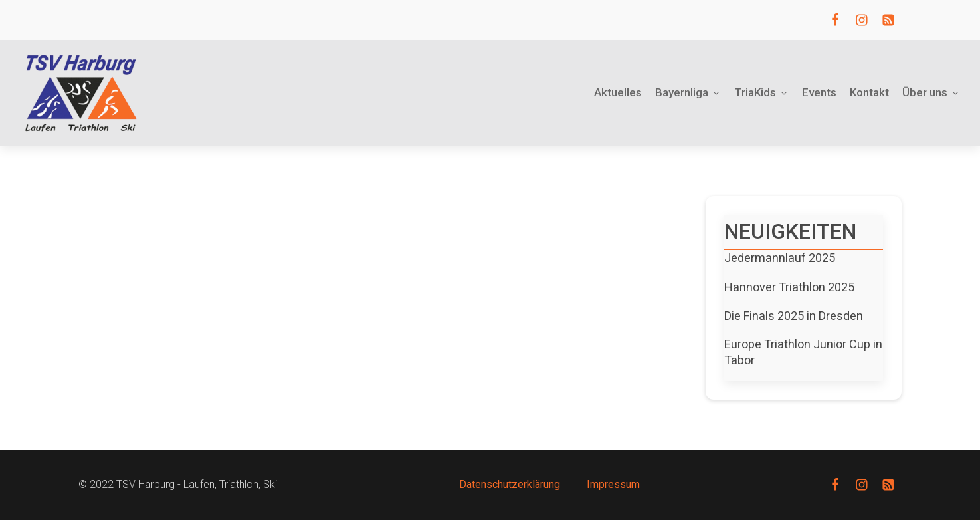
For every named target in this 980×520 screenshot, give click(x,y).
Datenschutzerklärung (510, 484)
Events (819, 92)
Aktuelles (618, 92)
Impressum (613, 484)
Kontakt (869, 92)
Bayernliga (688, 92)
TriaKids (761, 92)
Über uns (931, 92)
